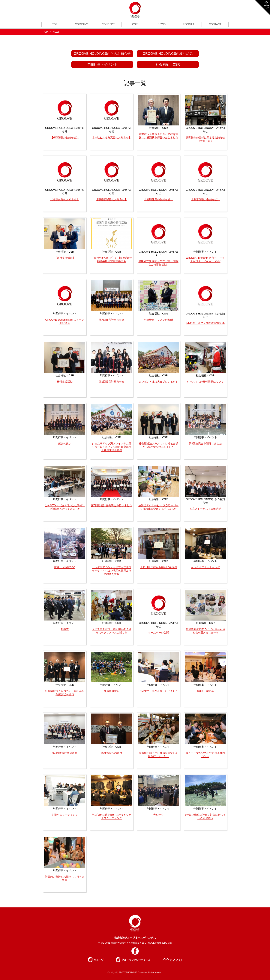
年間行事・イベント (102, 65)
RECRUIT (188, 24)
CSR (135, 24)
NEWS (162, 24)
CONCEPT (108, 24)
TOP (55, 24)
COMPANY (81, 24)
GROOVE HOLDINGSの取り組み (168, 54)
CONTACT (215, 24)
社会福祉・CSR (168, 65)
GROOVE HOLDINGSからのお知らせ (102, 54)
